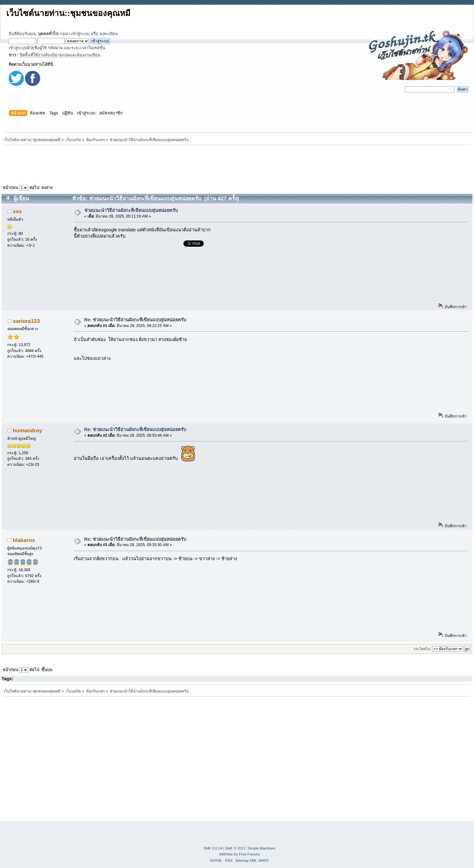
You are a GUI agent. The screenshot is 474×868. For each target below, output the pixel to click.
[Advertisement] (237, 163)
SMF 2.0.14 (213, 848)
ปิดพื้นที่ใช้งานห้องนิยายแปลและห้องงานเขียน (60, 55)
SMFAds (226, 854)
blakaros (24, 540)
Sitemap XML (246, 860)
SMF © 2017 (236, 848)
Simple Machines (261, 848)
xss (17, 211)
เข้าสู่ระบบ (80, 34)
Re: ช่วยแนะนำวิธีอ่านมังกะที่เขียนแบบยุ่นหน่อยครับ (135, 320)
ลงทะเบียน (109, 34)
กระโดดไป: (422, 649)
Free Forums (249, 854)
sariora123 (26, 321)
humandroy (28, 430)
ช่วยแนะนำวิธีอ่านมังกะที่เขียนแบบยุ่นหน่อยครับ (131, 210)
